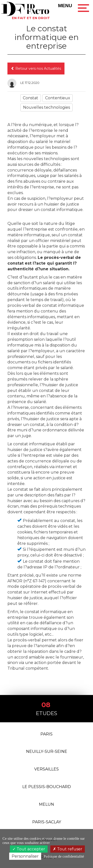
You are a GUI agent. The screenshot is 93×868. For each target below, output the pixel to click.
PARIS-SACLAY (47, 822)
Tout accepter (29, 849)
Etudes (46, 708)
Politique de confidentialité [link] (64, 856)
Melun (46, 804)
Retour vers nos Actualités (36, 69)
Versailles (46, 769)
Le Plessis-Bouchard (47, 787)
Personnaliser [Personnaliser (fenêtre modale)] (25, 856)
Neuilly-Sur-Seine (47, 751)
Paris (46, 734)
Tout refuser (68, 849)
